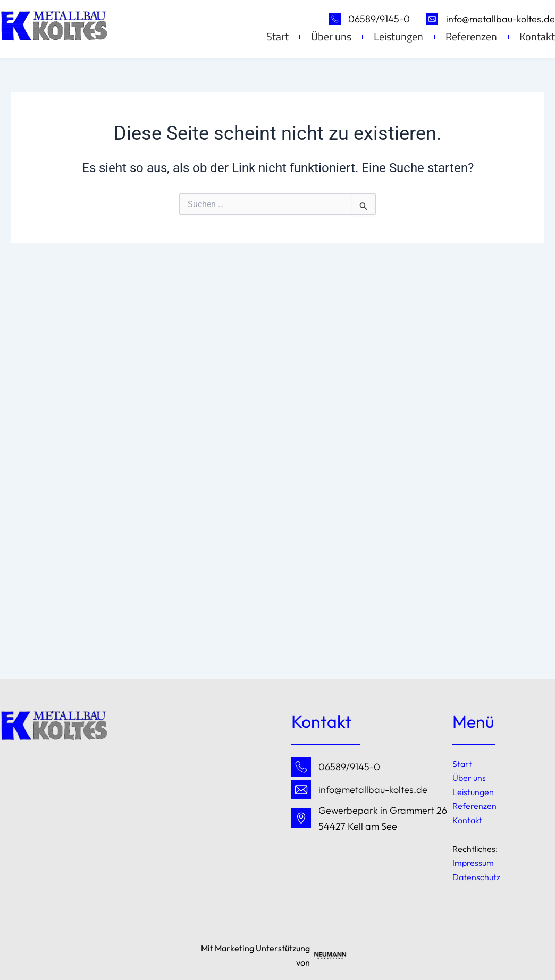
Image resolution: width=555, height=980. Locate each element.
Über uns (331, 37)
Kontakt (467, 820)
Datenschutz (476, 877)
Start (277, 37)
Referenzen (471, 37)
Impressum (473, 863)
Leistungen (398, 37)
